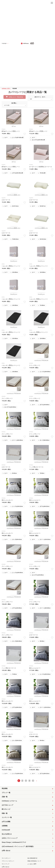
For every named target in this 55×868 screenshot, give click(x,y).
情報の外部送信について (34, 861)
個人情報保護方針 (32, 858)
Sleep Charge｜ (14, 842)
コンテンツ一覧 (7, 817)
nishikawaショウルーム (9, 801)
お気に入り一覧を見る (15, 97)
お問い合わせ (5, 867)
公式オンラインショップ (10, 838)
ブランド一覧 (6, 793)
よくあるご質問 (32, 864)
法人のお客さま (7, 834)
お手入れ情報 (6, 822)
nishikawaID (6, 830)
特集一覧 (5, 813)
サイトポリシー (6, 858)
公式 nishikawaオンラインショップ (18, 846)
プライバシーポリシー (8, 861)
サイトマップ (5, 864)
